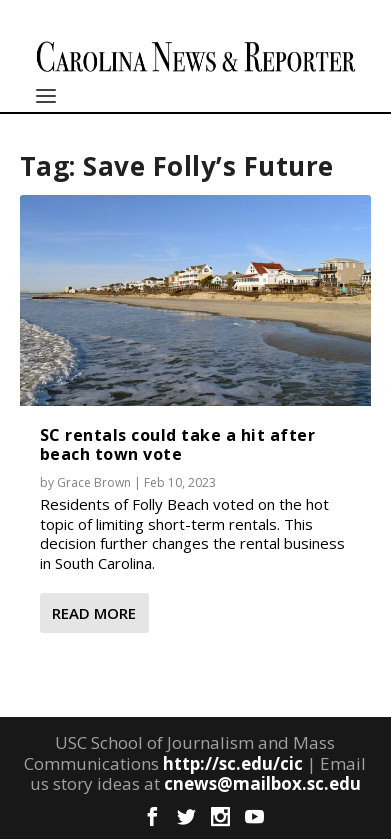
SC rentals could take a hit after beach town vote (178, 444)
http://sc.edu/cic (233, 763)
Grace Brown (94, 482)
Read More (94, 613)
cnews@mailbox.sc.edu (262, 783)
